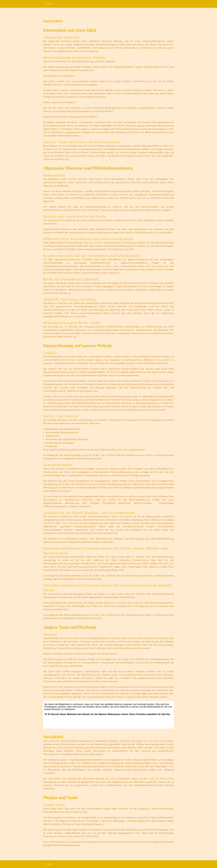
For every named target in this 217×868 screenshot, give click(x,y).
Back (48, 4)
